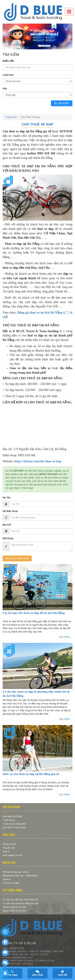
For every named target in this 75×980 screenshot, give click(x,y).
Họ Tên (7, 498)
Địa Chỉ (7, 525)
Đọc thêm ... (66, 637)
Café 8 (6, 851)
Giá (5, 88)
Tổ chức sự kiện (11, 883)
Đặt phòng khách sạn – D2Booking (20, 876)
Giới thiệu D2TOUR (12, 816)
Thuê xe (7, 879)
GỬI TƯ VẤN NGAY (17, 558)
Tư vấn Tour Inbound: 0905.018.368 (21, 903)
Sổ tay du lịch (9, 844)
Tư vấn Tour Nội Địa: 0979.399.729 (20, 900)
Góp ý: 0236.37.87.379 (14, 911)
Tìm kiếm (62, 103)
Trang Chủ (11, 117)
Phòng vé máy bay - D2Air (16, 872)
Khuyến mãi (8, 848)
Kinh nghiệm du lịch (12, 855)
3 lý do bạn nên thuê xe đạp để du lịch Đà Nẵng (34, 613)
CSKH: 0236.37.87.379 (14, 907)
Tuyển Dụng (9, 820)
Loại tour (8, 75)
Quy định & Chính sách (14, 827)
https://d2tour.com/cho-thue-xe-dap (38, 461)
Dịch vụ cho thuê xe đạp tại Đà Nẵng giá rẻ (31, 774)
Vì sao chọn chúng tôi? (14, 824)
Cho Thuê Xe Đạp (37, 124)
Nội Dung (8, 538)
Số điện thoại (10, 511)
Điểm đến (8, 61)
